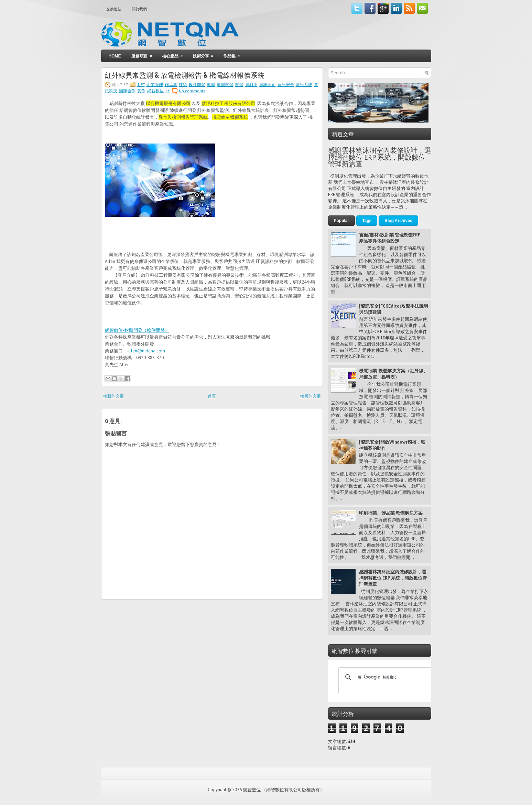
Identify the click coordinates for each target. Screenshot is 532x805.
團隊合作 (127, 91)
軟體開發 (225, 84)
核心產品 (175, 54)
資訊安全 (286, 84)
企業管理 (155, 84)
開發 (239, 84)
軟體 (211, 84)
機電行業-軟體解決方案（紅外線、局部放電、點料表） (393, 374)
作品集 (234, 54)
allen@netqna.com (146, 351)
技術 (183, 84)
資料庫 (251, 84)
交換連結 (114, 9)
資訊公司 (268, 84)
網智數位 (155, 91)
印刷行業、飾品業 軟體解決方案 (391, 513)
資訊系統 (304, 84)
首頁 (212, 396)
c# (168, 91)
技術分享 (205, 54)
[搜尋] (386, 677)
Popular (342, 221)
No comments (192, 91)
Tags (367, 221)
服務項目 (144, 54)
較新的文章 (113, 396)
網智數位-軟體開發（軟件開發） (137, 330)
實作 (141, 91)
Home (115, 56)
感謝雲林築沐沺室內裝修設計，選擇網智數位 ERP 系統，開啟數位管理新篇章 (380, 157)
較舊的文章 (311, 396)
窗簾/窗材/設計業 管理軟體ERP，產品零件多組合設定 (392, 238)
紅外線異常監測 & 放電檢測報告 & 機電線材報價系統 (185, 75)
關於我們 (139, 9)
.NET (141, 84)
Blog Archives (398, 221)
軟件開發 (197, 84)
